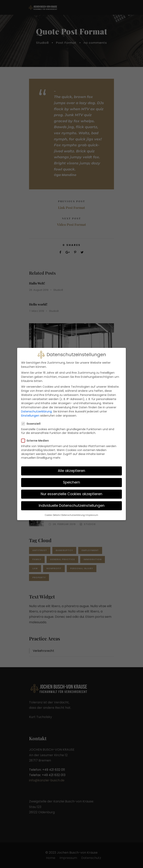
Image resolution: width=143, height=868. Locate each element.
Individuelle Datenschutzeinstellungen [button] (72, 501)
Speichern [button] (71, 478)
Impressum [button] (92, 511)
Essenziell (32, 419)
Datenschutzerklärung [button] (73, 511)
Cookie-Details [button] (52, 511)
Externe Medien (37, 436)
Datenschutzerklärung (36, 407)
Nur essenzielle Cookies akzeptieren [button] (71, 490)
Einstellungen (30, 411)
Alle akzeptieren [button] (71, 467)
